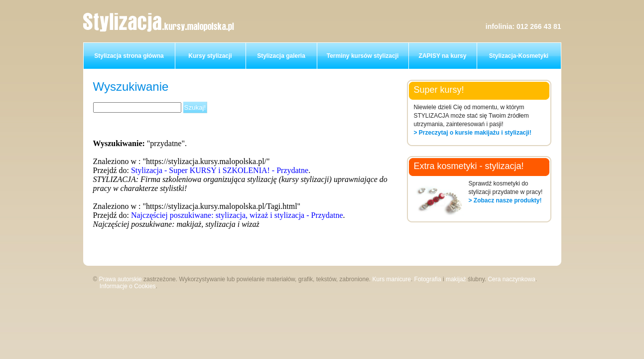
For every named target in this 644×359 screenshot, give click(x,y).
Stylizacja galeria (281, 56)
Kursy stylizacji (210, 56)
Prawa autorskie (121, 279)
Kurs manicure (392, 279)
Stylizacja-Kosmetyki (519, 56)
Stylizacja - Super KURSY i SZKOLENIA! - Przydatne (220, 170)
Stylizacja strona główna (129, 56)
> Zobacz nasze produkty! (505, 200)
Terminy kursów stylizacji (363, 56)
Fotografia (428, 279)
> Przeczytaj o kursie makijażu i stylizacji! (473, 133)
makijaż (456, 279)
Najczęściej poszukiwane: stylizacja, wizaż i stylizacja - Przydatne (237, 215)
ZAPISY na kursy (443, 56)
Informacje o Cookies (128, 286)
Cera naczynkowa (511, 279)
